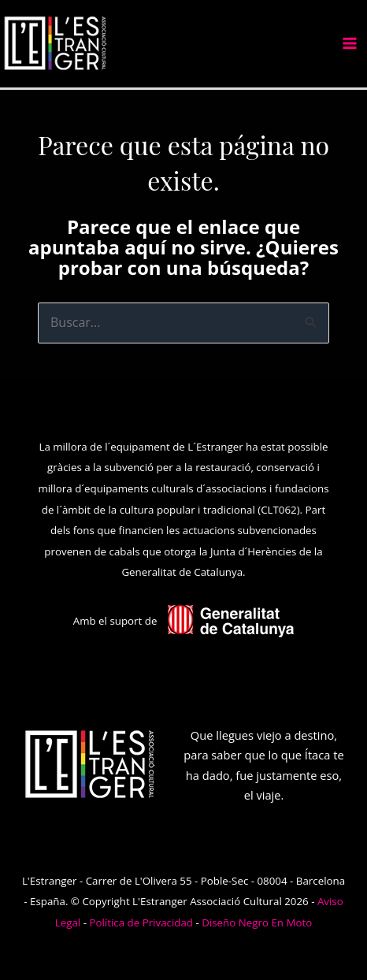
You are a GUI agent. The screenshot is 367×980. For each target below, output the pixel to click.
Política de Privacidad (141, 922)
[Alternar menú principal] (350, 43)
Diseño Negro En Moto (257, 922)
